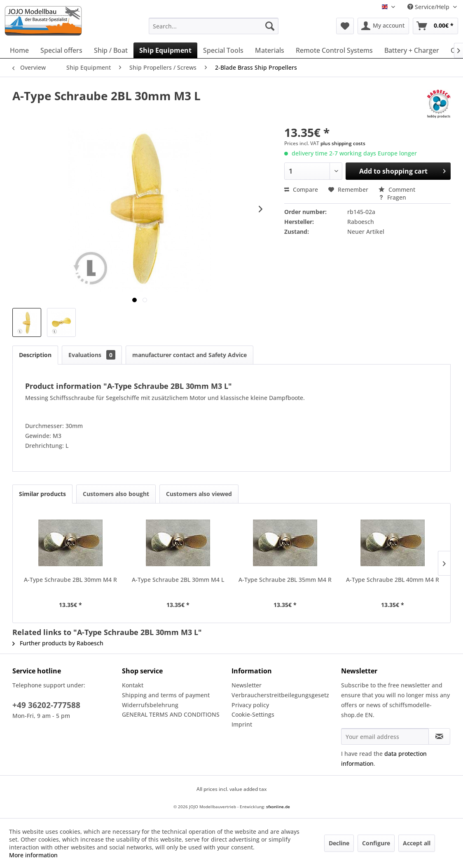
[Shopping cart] (435, 26)
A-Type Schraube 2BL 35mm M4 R (285, 580)
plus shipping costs (343, 143)
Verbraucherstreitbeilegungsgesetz (280, 695)
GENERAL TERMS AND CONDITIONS (171, 714)
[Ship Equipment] (165, 50)
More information (33, 855)
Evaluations (92, 355)
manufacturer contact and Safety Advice (189, 355)
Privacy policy (250, 705)
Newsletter (247, 685)
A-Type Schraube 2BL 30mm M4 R (70, 580)
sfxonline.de (278, 807)
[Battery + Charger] (412, 50)
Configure (376, 843)
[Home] (19, 50)
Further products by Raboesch (58, 643)
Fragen (392, 197)
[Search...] (214, 26)
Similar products (42, 494)
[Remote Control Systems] (334, 50)
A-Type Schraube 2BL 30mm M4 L (178, 580)
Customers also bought (116, 494)
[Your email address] (385, 736)
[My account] (383, 26)
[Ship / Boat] (111, 50)
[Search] (270, 26)
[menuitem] (214, 26)
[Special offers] (61, 50)
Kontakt (133, 685)
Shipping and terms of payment (166, 695)
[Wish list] (345, 26)
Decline (339, 843)
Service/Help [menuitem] (429, 7)
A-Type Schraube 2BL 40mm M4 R (393, 580)
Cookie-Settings (253, 714)
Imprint (242, 724)
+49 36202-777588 (46, 705)
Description (35, 355)
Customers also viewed (199, 494)
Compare (301, 189)
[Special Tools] (223, 50)
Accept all (417, 843)
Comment (397, 189)
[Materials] (270, 50)
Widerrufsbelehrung (150, 705)
